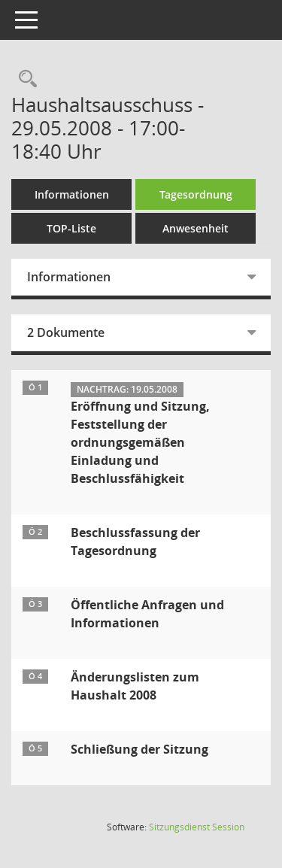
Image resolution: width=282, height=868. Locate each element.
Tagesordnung (196, 194)
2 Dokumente (66, 332)
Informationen (72, 194)
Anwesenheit (196, 228)
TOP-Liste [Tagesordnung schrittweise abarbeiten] (71, 228)
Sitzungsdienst (197, 827)
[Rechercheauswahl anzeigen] (24, 79)
